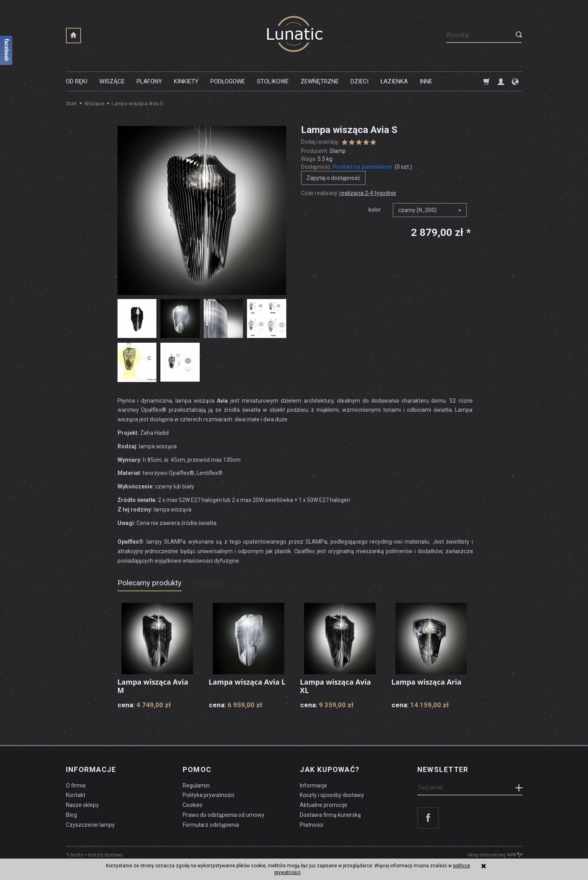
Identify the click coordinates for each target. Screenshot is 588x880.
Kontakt (76, 795)
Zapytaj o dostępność (333, 178)
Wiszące (112, 81)
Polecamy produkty (149, 583)
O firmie (76, 785)
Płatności (311, 825)
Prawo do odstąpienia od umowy (224, 815)
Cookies (193, 805)
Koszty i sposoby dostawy (332, 795)
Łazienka (394, 81)
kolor (375, 210)
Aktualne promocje (324, 805)
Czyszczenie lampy (90, 825)
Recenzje (208, 583)
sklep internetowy (495, 855)
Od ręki (77, 81)
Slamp (338, 151)
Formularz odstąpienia (211, 825)
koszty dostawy (106, 855)
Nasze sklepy (82, 805)
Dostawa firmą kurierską (330, 815)
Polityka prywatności (208, 795)
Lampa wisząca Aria (427, 682)
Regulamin (196, 785)
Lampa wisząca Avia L (247, 682)
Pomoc (197, 770)
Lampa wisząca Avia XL (336, 686)
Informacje (91, 770)
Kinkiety (186, 81)
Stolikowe (273, 81)
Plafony (149, 81)
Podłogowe (228, 81)
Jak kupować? (330, 770)
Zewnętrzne (320, 81)
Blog (71, 815)
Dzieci (360, 81)
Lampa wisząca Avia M (153, 686)
